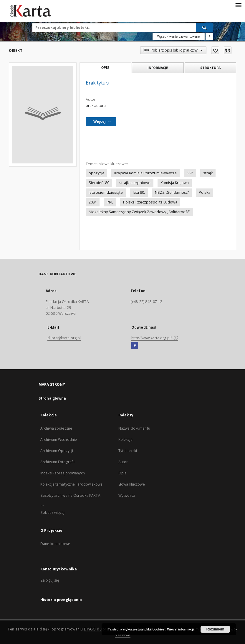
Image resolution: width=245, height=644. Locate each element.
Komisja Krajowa (175, 183)
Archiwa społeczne (56, 428)
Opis (122, 473)
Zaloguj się (50, 580)
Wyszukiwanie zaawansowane (179, 37)
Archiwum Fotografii (57, 462)
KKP (190, 173)
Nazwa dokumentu (134, 428)
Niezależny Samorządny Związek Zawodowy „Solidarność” (139, 212)
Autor (123, 462)
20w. (93, 202)
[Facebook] (135, 346)
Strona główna (52, 398)
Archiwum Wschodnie (59, 439)
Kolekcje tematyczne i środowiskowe (71, 484)
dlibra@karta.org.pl (64, 338)
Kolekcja (125, 439)
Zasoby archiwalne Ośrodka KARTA (70, 495)
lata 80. (139, 192)
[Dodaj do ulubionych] (215, 50)
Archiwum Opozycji (57, 451)
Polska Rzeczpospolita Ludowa (150, 202)
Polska (205, 192)
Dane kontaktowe (55, 544)
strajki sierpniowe (135, 183)
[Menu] (238, 5)
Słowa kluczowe (132, 484)
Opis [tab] (105, 68)
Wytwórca (127, 495)
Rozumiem (215, 629)
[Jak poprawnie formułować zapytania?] (209, 37)
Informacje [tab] (158, 68)
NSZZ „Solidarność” (172, 192)
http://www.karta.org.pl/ (155, 338)
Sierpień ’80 (99, 183)
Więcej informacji (181, 629)
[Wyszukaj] (205, 27)
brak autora (96, 106)
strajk (208, 173)
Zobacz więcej (53, 513)
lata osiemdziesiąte (106, 192)
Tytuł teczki (128, 451)
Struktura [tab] (210, 68)
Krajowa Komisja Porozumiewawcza (145, 173)
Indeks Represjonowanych (63, 473)
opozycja (96, 173)
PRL (110, 202)
